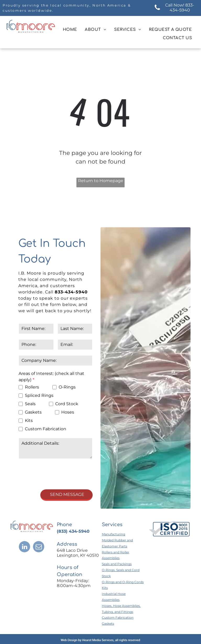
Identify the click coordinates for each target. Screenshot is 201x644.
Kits (105, 563)
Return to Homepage (101, 181)
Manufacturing (113, 510)
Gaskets (108, 599)
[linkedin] (24, 523)
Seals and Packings (117, 540)
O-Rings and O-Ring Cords (123, 558)
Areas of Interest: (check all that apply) (51, 377)
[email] (39, 523)
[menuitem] (70, 30)
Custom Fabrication (118, 593)
